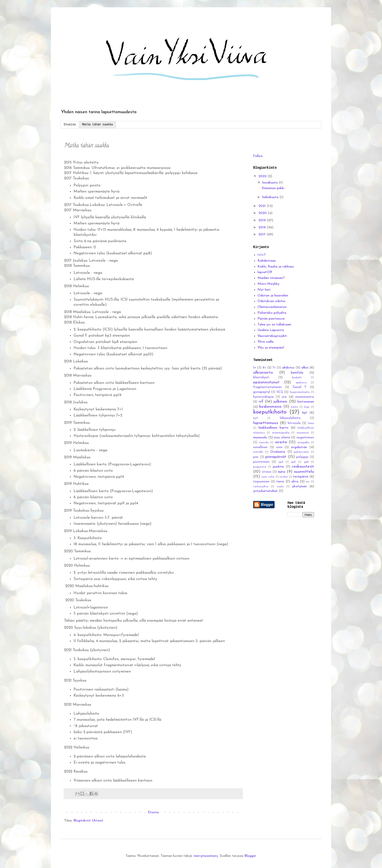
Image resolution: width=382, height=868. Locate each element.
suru (282, 472)
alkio (305, 368)
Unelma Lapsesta (271, 330)
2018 (263, 227)
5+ (255, 368)
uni (308, 482)
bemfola (297, 373)
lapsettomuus (266, 423)
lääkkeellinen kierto (273, 428)
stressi (267, 472)
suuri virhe (268, 477)
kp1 (305, 413)
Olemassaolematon (272, 307)
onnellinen (260, 447)
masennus (303, 433)
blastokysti (261, 378)
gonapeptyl (262, 392)
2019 (263, 220)
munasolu (260, 438)
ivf (261, 402)
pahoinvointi (301, 452)
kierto (294, 407)
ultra (295, 482)
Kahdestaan (267, 261)
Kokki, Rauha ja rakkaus (276, 267)
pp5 (294, 462)
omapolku (303, 443)
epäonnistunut (266, 382)
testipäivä (301, 477)
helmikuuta (271, 197)
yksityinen (299, 486)
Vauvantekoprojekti (272, 336)
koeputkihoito (270, 412)
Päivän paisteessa (271, 319)
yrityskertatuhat (265, 491)
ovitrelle (258, 452)
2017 (263, 235)
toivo (280, 482)
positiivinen (261, 462)
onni (279, 447)
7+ (274, 368)
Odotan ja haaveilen (273, 296)
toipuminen (261, 482)
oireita (281, 442)
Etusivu (70, 125)
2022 (263, 176)
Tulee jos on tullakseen (274, 325)
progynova (260, 467)
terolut (284, 477)
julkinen (280, 402)
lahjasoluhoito (290, 418)
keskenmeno (270, 407)
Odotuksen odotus (272, 301)
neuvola (264, 443)
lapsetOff (265, 272)
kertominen (306, 402)
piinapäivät (276, 457)
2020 (263, 213)
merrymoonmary (206, 856)
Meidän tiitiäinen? (271, 278)
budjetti (297, 378)
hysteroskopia (263, 397)
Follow (258, 156)
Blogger (250, 856)
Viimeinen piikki (273, 188)
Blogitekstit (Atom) (88, 821)
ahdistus (288, 368)
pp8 (306, 462)
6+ (264, 368)
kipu (307, 407)
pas (256, 457)
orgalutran (299, 447)
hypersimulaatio (300, 392)
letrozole (294, 423)
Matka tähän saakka (97, 125)
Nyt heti (264, 290)
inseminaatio (305, 397)
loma (311, 423)
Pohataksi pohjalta (272, 313)
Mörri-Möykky (268, 284)
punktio (278, 467)
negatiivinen (305, 438)
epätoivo (301, 383)
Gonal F (300, 387)
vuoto (280, 487)
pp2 (281, 462)
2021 (263, 206)
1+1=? (262, 255)
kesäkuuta (271, 183)
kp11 (256, 418)
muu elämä (282, 438)
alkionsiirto (263, 373)
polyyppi (302, 457)
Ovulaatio (278, 452)
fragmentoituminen (267, 387)
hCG (280, 392)
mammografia (281, 433)
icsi (284, 397)
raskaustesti (303, 466)
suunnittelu (304, 472)
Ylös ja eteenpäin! (271, 348)
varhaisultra (261, 487)
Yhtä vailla (266, 342)
